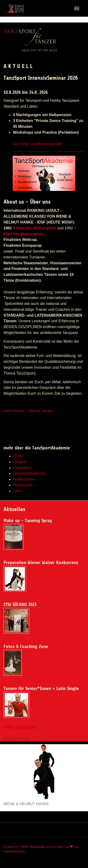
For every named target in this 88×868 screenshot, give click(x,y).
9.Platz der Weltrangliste (35, 228)
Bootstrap (37, 847)
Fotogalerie (22, 468)
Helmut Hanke (40, 411)
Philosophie (23, 485)
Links (17, 491)
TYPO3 (24, 847)
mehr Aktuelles (20, 727)
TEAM (18, 456)
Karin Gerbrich (14, 851)
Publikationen (24, 479)
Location (20, 462)
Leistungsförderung (29, 473)
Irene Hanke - (16, 411)
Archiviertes (17, 739)
